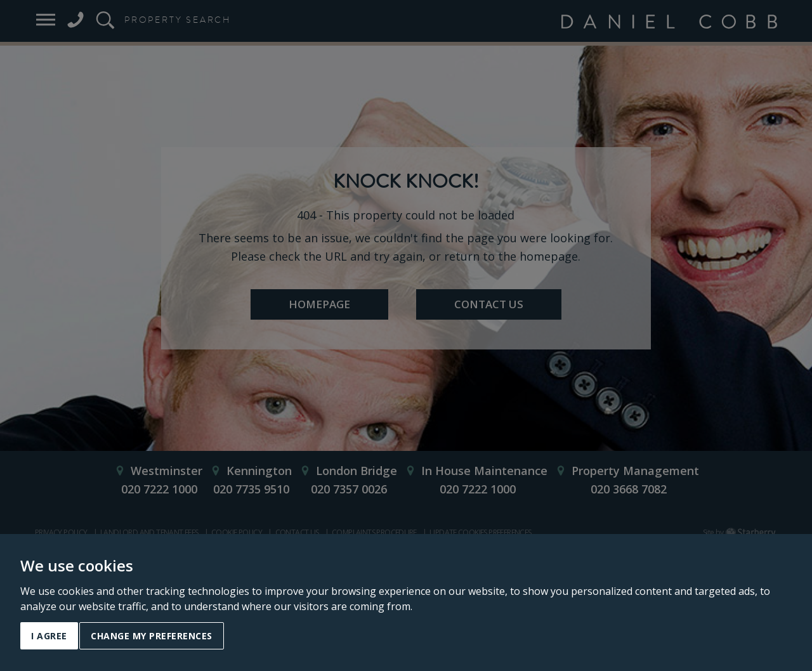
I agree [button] (49, 636)
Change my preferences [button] (152, 636)
